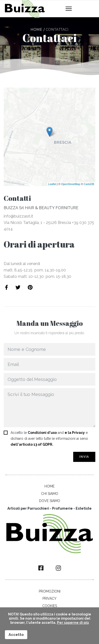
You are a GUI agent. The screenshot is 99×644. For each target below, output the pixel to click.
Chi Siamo (50, 494)
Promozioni (50, 591)
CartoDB (89, 184)
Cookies (50, 606)
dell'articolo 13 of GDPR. (32, 444)
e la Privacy (75, 433)
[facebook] (41, 568)
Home (49, 486)
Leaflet (52, 184)
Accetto (16, 635)
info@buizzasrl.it (18, 216)
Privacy (49, 598)
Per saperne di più (73, 623)
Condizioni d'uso (42, 433)
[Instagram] (58, 568)
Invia (84, 457)
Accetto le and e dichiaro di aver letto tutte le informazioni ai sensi (49, 439)
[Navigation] (69, 9)
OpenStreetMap (71, 184)
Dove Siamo (50, 501)
